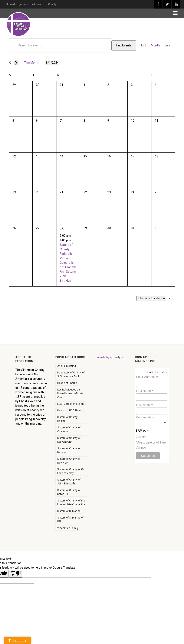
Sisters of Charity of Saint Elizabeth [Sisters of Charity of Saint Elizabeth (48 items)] (69, 482)
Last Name (145, 405)
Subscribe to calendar (151, 298)
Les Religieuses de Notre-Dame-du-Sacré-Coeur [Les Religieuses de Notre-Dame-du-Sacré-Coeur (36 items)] (70, 393)
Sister (143, 437)
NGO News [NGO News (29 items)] (75, 411)
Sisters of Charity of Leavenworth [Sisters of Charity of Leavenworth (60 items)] (69, 440)
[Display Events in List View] (144, 45)
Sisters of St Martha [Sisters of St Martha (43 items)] (69, 511)
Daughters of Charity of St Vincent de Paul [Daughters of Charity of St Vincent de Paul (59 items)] (71, 375)
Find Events (124, 45)
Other (143, 448)
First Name (145, 391)
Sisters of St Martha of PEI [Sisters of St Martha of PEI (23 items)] (70, 520)
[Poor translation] (16, 574)
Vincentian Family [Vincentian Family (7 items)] (68, 528)
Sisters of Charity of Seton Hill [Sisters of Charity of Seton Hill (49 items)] (69, 492)
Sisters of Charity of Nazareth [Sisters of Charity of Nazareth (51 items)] (69, 450)
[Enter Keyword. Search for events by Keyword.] (60, 45)
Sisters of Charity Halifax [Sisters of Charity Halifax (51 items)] (67, 419)
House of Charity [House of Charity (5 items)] (67, 383)
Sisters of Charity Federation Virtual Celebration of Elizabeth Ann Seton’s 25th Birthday (68, 263)
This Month (32, 63)
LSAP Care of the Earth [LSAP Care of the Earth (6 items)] (70, 404)
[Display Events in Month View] (155, 45)
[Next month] (16, 63)
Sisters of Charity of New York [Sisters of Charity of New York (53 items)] (69, 461)
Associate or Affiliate (152, 442)
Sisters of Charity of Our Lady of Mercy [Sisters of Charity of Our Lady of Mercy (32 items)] (71, 471)
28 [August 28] (62, 229)
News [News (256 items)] (61, 411)
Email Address (147, 377)
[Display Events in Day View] (167, 45)
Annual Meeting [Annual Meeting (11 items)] (67, 366)
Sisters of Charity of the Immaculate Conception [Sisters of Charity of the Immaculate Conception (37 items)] (71, 503)
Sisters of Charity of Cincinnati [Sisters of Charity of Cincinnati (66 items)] (69, 429)
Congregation (145, 417)
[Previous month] (10, 62)
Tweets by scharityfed (110, 357)
